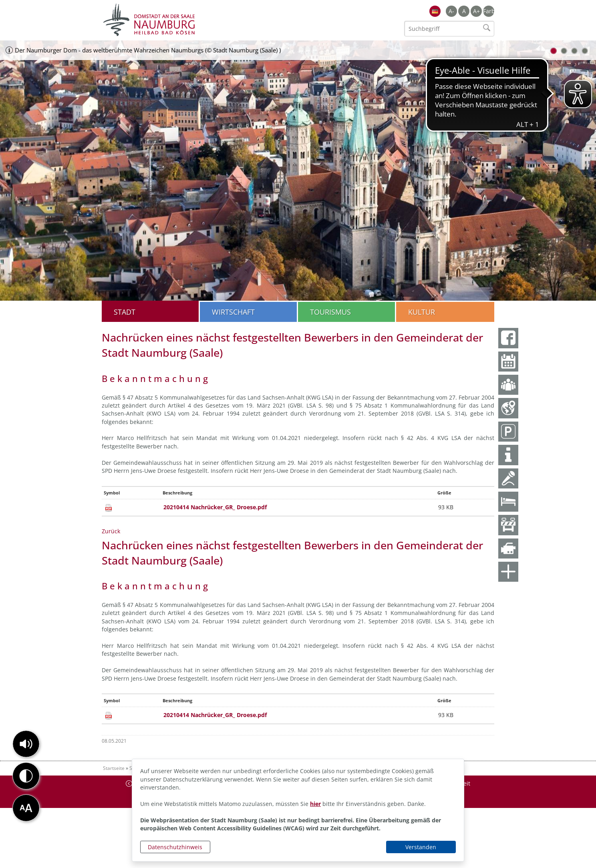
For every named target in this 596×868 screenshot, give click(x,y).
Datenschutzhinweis (175, 847)
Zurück (111, 531)
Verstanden (421, 847)
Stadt (125, 312)
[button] (26, 744)
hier (315, 804)
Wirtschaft (233, 312)
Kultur (422, 312)
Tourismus (330, 312)
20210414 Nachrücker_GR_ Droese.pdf (215, 507)
